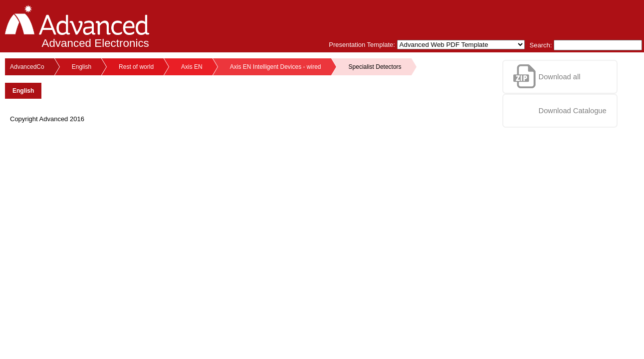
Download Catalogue (573, 111)
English (82, 67)
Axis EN (192, 67)
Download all (560, 77)
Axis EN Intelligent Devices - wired (276, 67)
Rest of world (136, 67)
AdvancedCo (27, 67)
